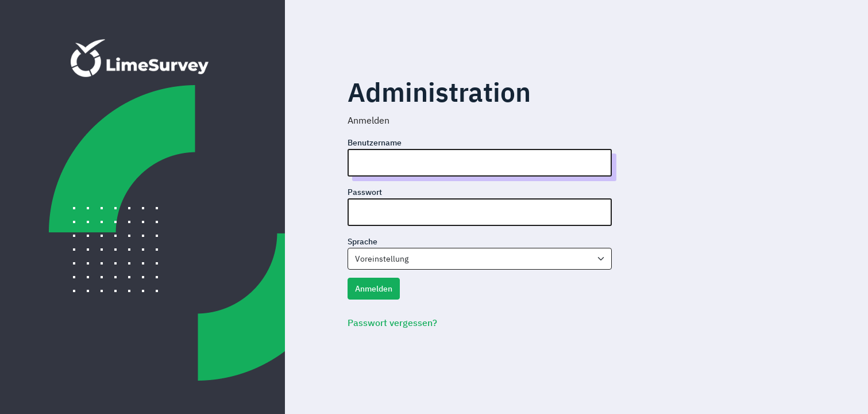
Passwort (365, 192)
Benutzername (375, 143)
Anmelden (374, 289)
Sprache (362, 241)
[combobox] (480, 259)
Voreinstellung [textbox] (382, 259)
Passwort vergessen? (392, 323)
